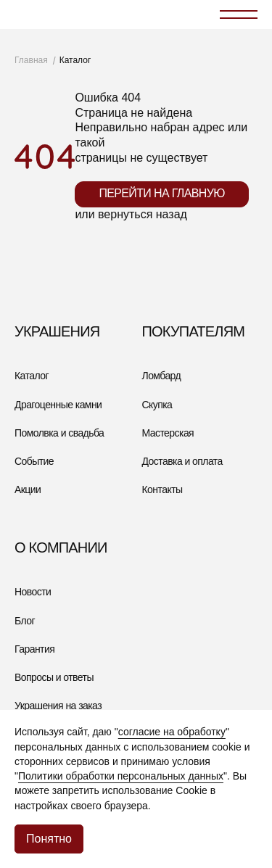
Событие (34, 461)
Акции (28, 489)
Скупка (157, 405)
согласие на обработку (172, 732)
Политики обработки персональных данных (121, 776)
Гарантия (34, 649)
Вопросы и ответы (54, 677)
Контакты (162, 489)
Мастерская (168, 433)
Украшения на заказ (58, 706)
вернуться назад (143, 214)
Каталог (32, 376)
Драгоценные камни (58, 405)
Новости (33, 592)
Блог (25, 621)
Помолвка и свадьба (59, 433)
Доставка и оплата (182, 461)
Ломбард (162, 376)
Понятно (49, 839)
